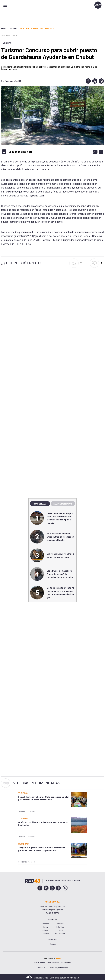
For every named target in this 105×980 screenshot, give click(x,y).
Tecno (60, 930)
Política (45, 930)
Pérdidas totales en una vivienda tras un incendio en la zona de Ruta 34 (60, 537)
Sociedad (45, 924)
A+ (95, 152)
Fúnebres (53, 944)
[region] (52, 437)
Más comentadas (63, 504)
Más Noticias (60, 934)
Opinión (45, 927)
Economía (45, 934)
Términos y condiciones (59, 968)
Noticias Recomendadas (36, 783)
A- (101, 152)
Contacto (41, 968)
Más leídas (40, 504)
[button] (87, 81)
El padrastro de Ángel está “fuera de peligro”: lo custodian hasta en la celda (60, 574)
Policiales (60, 927)
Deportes (60, 924)
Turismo (6, 43)
